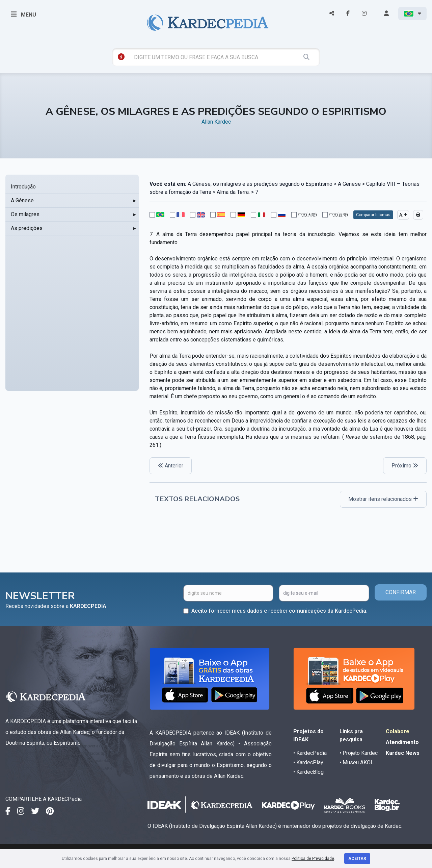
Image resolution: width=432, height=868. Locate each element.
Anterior (171, 466)
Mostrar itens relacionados (383, 499)
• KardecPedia (310, 753)
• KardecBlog (308, 772)
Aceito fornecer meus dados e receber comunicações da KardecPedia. (279, 611)
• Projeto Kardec (359, 753)
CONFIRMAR (401, 592)
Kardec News (403, 753)
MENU (23, 14)
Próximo (405, 466)
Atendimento (402, 742)
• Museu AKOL (357, 762)
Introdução (23, 187)
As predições (27, 228)
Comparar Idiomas (373, 215)
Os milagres (25, 214)
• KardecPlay (308, 762)
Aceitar (357, 859)
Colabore (398, 731)
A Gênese (22, 200)
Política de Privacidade (313, 859)
